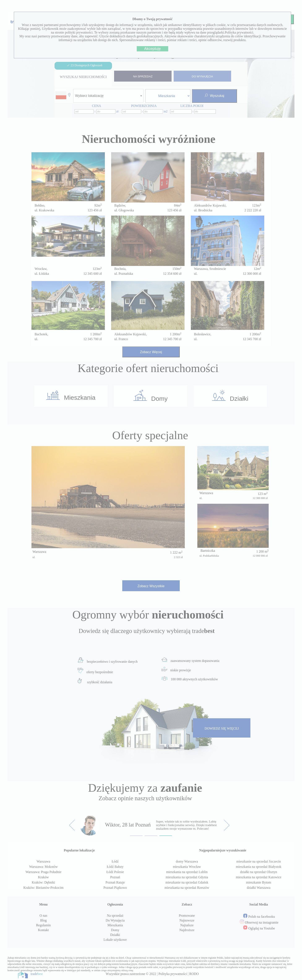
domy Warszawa (187, 861)
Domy (150, 396)
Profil (218, 20)
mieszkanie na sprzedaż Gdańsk (187, 882)
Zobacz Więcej (151, 352)
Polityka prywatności (173, 974)
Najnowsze (187, 920)
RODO (194, 974)
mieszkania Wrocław (187, 867)
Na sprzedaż (115, 916)
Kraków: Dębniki (43, 882)
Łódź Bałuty (115, 867)
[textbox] (91, 96)
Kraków (43, 877)
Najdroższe (187, 930)
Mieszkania (71, 396)
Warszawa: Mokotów (43, 867)
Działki (230, 396)
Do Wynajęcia (115, 920)
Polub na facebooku (262, 917)
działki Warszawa (259, 888)
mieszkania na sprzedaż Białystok (259, 867)
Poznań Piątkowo (115, 888)
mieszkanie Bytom (259, 882)
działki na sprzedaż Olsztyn (259, 872)
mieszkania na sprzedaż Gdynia (187, 877)
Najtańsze (187, 925)
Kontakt (43, 930)
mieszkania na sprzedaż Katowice (259, 877)
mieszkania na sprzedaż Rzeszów (187, 888)
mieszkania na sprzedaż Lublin (187, 872)
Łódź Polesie (115, 872)
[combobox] (108, 96)
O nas (44, 916)
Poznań (115, 877)
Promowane (187, 916)
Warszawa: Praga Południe (43, 872)
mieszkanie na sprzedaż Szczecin (259, 861)
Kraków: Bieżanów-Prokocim (43, 888)
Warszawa (43, 861)
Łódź (115, 861)
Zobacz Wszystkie (151, 586)
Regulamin (43, 925)
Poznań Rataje (115, 882)
